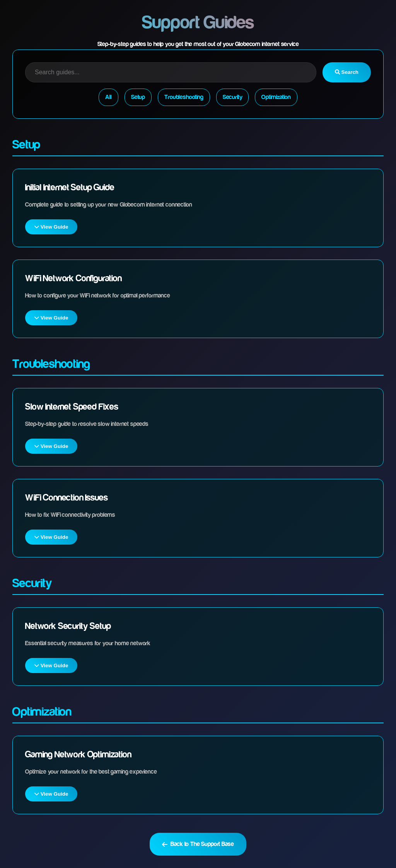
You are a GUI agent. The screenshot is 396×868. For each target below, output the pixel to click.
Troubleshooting (184, 97)
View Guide (51, 227)
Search (347, 72)
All (108, 97)
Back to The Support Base (198, 844)
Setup (138, 97)
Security (233, 97)
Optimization (276, 97)
